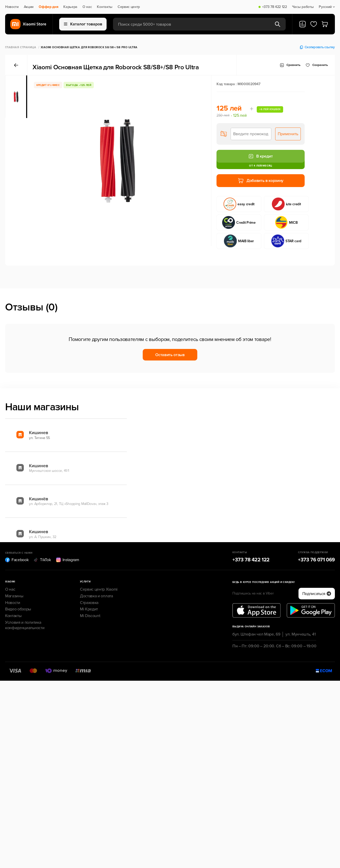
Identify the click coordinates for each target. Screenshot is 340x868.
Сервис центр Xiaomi (99, 589)
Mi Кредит (89, 609)
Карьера (70, 7)
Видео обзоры (18, 609)
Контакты (105, 7)
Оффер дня (48, 7)
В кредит (261, 156)
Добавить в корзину (261, 181)
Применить (288, 134)
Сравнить (290, 65)
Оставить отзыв (170, 355)
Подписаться (317, 594)
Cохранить (317, 65)
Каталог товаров (83, 24)
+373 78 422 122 (275, 7)
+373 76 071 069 (316, 560)
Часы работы (303, 7)
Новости (12, 7)
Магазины (14, 596)
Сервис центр (129, 7)
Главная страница (21, 47)
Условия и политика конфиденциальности (25, 625)
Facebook (17, 560)
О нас (87, 7)
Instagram (68, 560)
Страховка (89, 603)
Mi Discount (90, 616)
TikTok (42, 560)
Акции (29, 7)
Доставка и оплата (96, 596)
